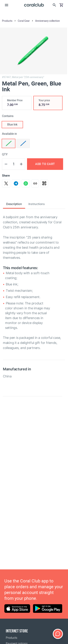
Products (12, 638)
